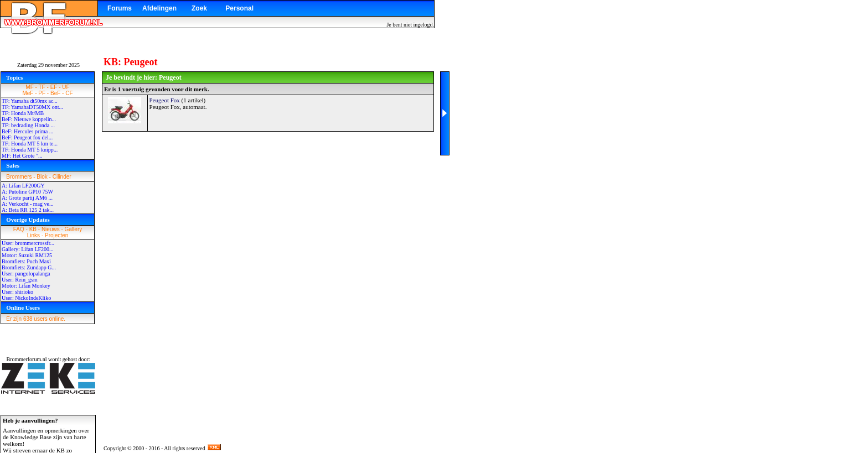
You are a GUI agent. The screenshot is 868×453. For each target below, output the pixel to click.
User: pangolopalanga (26, 274)
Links (33, 235)
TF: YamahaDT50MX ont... (32, 107)
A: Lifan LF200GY (23, 186)
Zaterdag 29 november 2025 (48, 65)
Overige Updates (28, 220)
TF (42, 87)
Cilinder (62, 177)
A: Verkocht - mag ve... (27, 204)
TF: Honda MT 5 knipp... (30, 150)
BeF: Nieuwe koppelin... (29, 119)
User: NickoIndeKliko (26, 298)
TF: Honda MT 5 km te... (30, 144)
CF (69, 93)
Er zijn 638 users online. (36, 319)
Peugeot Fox (165, 100)
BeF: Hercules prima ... (27, 131)
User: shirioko (17, 292)
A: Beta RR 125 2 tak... (28, 210)
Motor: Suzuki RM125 (27, 255)
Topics (14, 77)
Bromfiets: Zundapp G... (29, 267)
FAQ (19, 229)
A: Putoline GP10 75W (27, 192)
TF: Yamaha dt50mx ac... (30, 101)
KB (33, 229)
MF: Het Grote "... (22, 156)
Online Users (23, 308)
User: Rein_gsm (20, 280)
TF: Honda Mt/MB (23, 113)
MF (29, 87)
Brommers (19, 177)
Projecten (56, 235)
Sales (13, 165)
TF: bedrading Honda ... (28, 125)
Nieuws (51, 229)
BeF (55, 93)
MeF (28, 93)
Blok (42, 177)
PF (42, 93)
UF (66, 87)
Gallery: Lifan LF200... (28, 249)
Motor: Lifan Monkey (26, 286)
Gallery (74, 229)
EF (54, 87)
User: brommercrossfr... (28, 243)
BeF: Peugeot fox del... (27, 137)
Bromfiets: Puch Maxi (26, 261)
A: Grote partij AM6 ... (27, 198)
